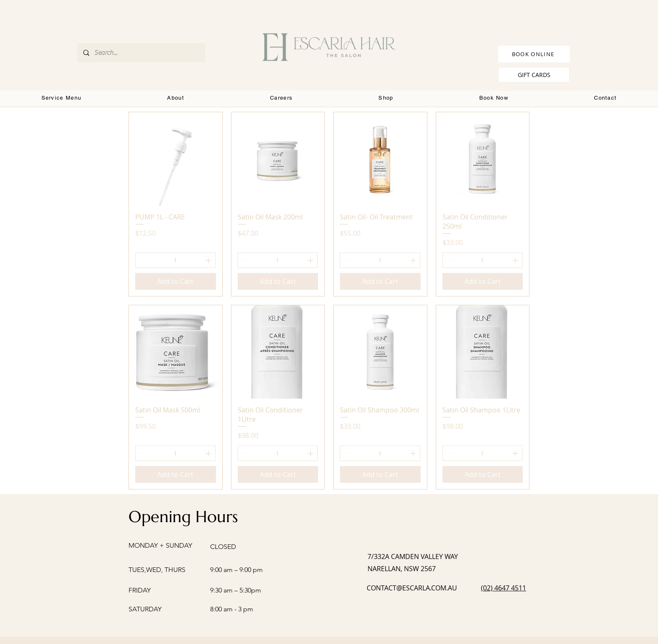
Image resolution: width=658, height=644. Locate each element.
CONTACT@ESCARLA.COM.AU (412, 588)
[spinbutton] (175, 260)
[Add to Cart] (176, 281)
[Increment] (209, 260)
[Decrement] (142, 260)
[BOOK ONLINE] (534, 54)
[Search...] (141, 53)
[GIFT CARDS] (534, 75)
